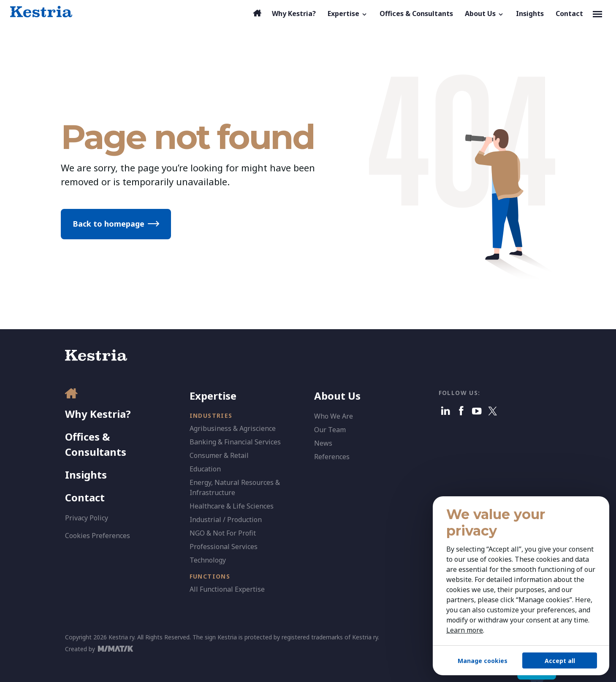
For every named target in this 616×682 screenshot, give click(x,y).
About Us (337, 396)
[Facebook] (461, 411)
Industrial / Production (226, 520)
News (323, 443)
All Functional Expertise (227, 589)
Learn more (465, 630)
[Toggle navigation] (597, 14)
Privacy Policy (87, 518)
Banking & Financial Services (235, 442)
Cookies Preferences (98, 536)
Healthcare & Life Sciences (232, 506)
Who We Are (334, 416)
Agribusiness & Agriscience (233, 428)
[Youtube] (477, 411)
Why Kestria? (98, 414)
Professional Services (224, 547)
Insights (86, 475)
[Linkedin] (446, 411)
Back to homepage (109, 224)
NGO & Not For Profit (223, 533)
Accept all (560, 661)
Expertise (213, 396)
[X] (493, 411)
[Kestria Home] (41, 12)
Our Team (330, 430)
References (332, 457)
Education (205, 469)
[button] (348, 14)
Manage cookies (483, 661)
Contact (85, 497)
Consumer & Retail (219, 455)
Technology (208, 560)
